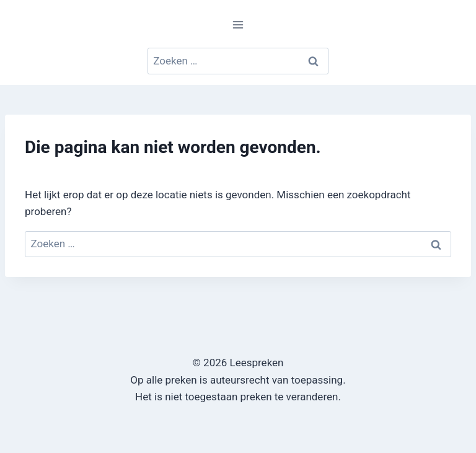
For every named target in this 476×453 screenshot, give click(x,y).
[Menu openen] (238, 24)
